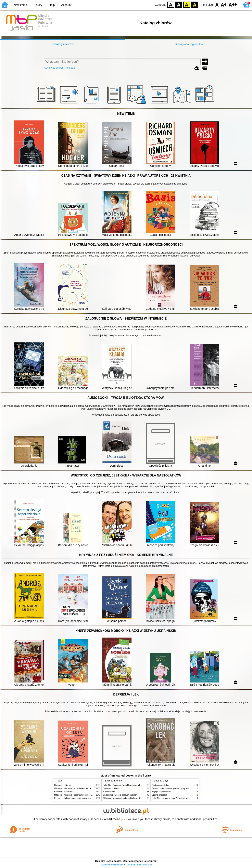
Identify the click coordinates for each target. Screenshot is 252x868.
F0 (217, 4)
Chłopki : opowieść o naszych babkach (120, 795)
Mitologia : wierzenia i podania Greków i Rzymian (76, 788)
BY (195, 4)
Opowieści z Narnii (62, 785)
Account (66, 5)
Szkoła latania (109, 792)
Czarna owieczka (159, 795)
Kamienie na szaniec (63, 792)
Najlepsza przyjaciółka (162, 792)
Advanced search (54, 68)
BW (179, 4)
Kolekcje (70, 68)
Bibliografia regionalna (189, 44)
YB (187, 4)
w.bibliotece (114, 819)
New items (20, 5)
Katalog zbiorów (63, 44)
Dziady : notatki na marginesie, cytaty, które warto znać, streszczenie (84, 798)
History (38, 5)
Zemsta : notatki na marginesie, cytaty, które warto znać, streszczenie (182, 788)
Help (52, 5)
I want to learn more (112, 865)
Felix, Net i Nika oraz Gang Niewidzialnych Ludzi (124, 785)
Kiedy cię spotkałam (161, 785)
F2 (233, 4)
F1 (224, 4)
